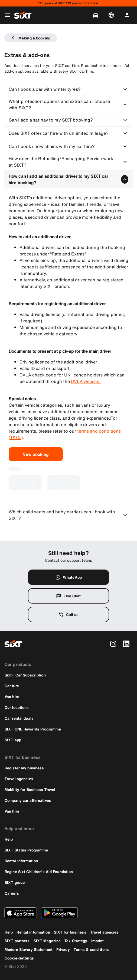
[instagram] (113, 644)
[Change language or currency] (112, 15)
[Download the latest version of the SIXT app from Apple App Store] (21, 913)
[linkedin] (126, 644)
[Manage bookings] (97, 15)
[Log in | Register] (128, 15)
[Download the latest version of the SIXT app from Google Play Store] (59, 913)
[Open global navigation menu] (8, 15)
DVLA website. (86, 381)
